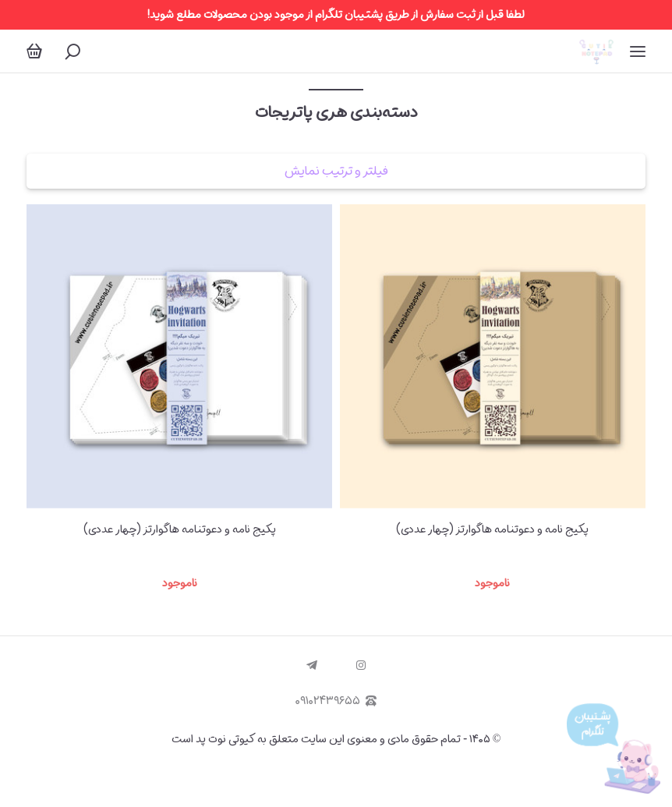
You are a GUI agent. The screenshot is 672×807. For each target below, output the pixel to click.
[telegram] (312, 666)
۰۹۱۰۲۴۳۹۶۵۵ (336, 701)
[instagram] (361, 666)
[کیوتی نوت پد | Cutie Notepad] (596, 51)
